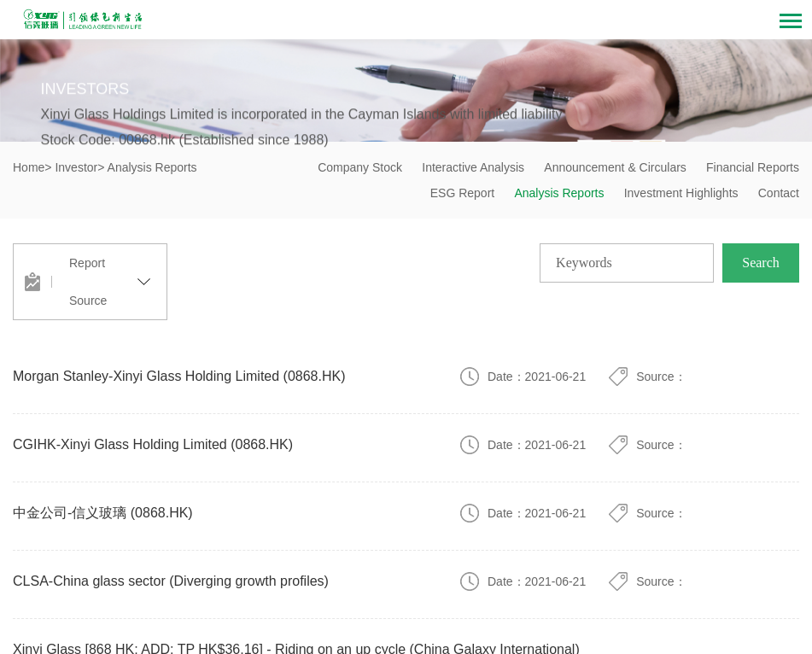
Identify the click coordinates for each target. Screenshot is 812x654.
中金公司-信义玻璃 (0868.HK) (103, 513)
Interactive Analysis (473, 167)
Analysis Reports (559, 193)
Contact (779, 193)
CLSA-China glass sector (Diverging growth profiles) (171, 581)
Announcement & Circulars (615, 167)
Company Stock (360, 167)
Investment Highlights (681, 193)
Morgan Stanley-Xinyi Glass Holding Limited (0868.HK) (179, 376)
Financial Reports (753, 167)
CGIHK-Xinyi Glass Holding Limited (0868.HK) (153, 444)
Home (29, 167)
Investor (76, 167)
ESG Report (462, 193)
